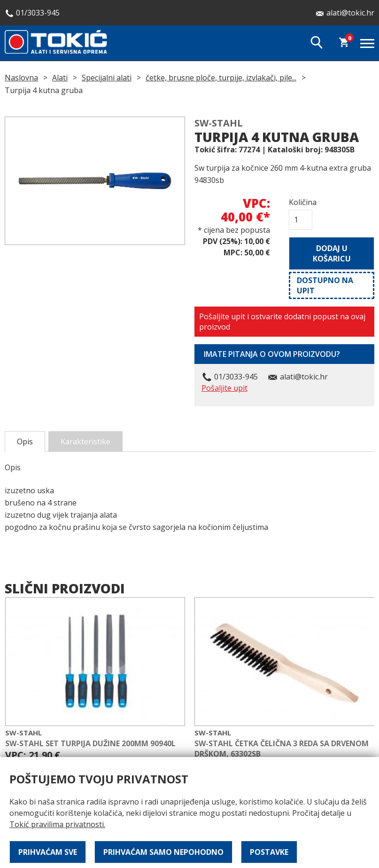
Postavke (269, 852)
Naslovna (21, 78)
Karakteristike (85, 442)
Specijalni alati (107, 78)
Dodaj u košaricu (332, 253)
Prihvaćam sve (48, 852)
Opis (25, 442)
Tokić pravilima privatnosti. (57, 824)
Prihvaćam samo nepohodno (163, 852)
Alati (60, 78)
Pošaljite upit (224, 388)
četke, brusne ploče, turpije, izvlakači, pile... (221, 78)
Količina (301, 202)
